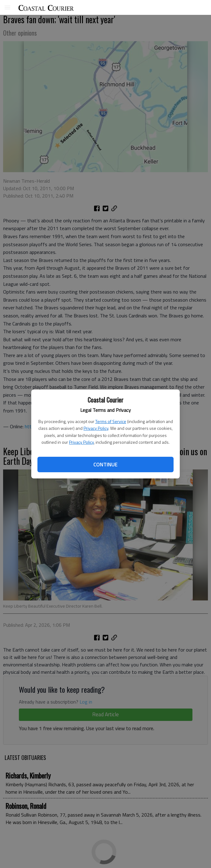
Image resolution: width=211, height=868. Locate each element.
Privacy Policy (96, 428)
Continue (105, 465)
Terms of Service (111, 421)
